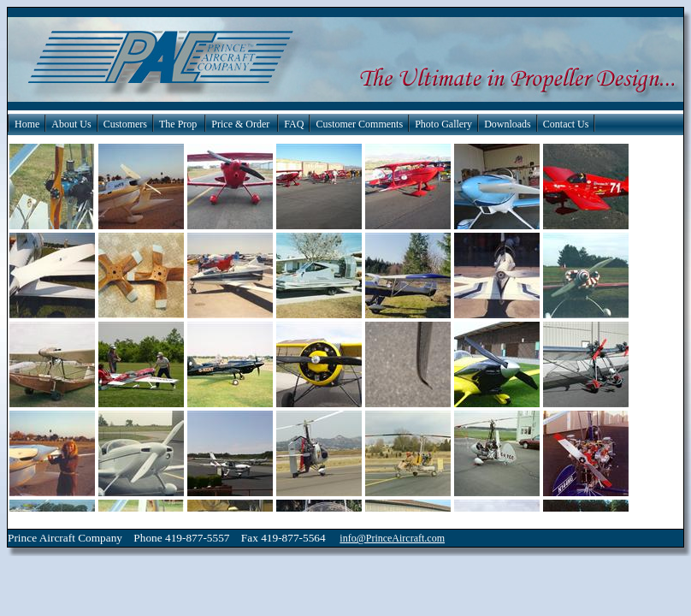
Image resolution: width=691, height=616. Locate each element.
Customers (125, 124)
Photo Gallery (443, 124)
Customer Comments (359, 124)
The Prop (178, 124)
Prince (22, 538)
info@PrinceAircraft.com (392, 538)
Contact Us (566, 124)
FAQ (294, 124)
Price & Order (240, 124)
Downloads (508, 124)
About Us (71, 124)
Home (27, 124)
